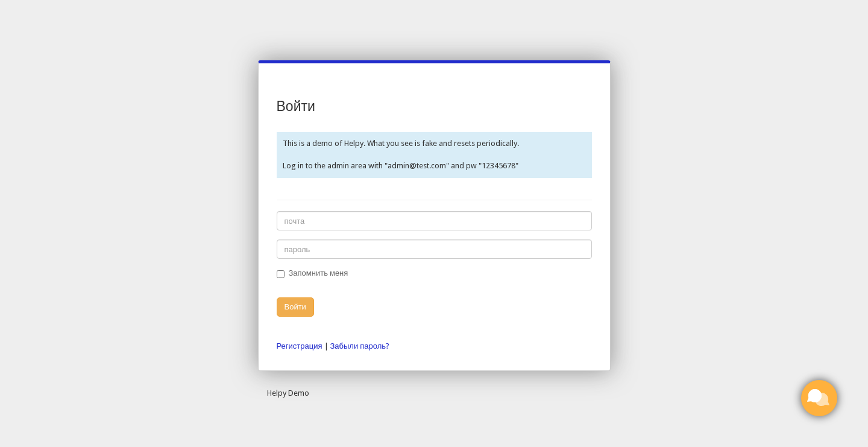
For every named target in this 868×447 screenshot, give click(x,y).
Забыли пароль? (360, 346)
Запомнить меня (313, 273)
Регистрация (300, 346)
